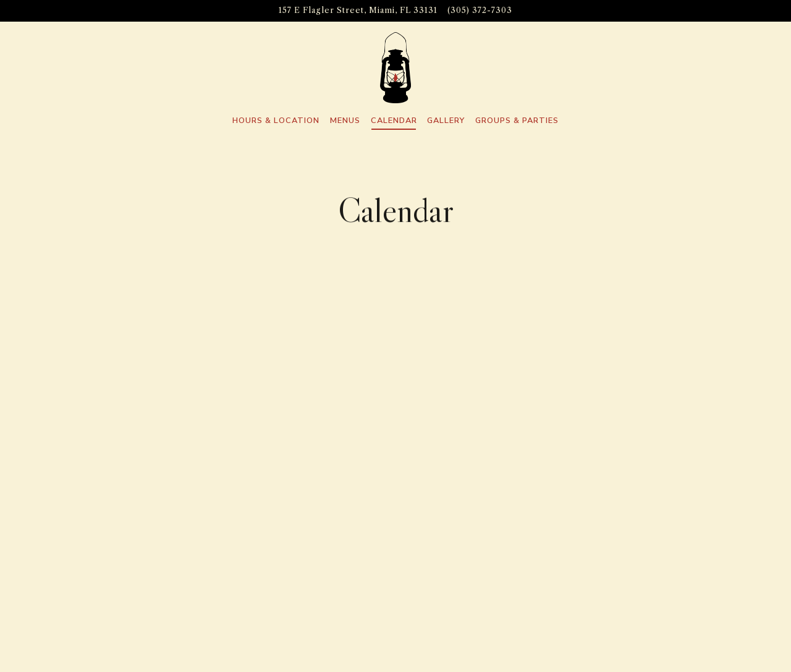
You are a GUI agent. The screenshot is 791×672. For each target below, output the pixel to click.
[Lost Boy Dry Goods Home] (395, 67)
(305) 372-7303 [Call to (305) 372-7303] (480, 10)
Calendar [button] (394, 121)
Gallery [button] (446, 121)
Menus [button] (345, 121)
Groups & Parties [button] (517, 121)
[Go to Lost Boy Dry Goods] (358, 11)
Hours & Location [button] (276, 121)
